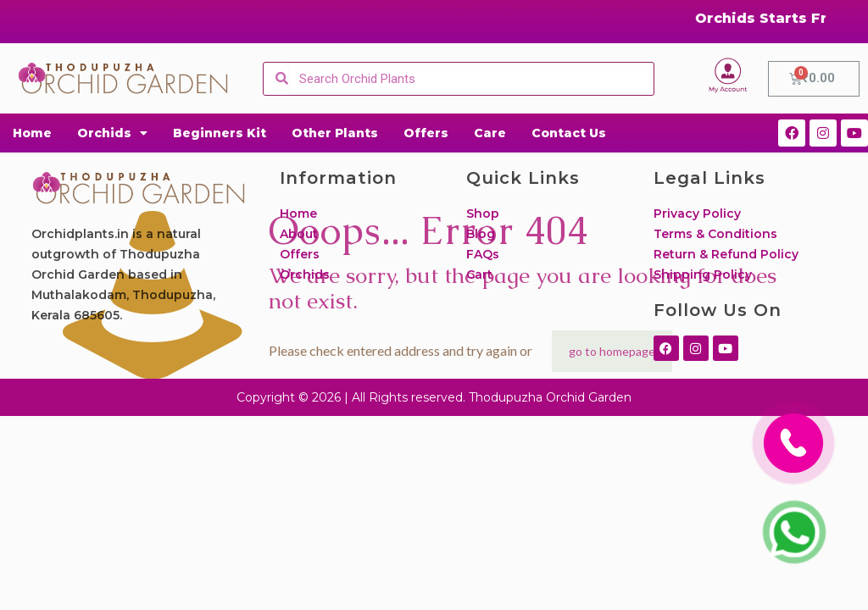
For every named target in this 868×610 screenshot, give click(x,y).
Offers (426, 133)
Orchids (112, 133)
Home (32, 133)
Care (490, 133)
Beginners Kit (220, 133)
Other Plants (335, 133)
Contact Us (569, 133)
